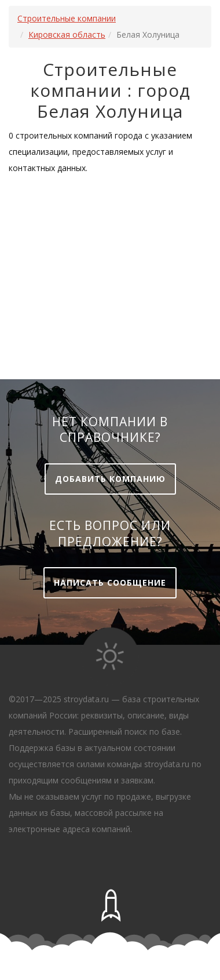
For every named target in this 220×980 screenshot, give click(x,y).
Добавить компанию (110, 479)
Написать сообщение (110, 582)
